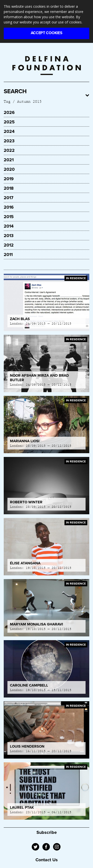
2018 (9, 188)
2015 (9, 217)
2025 (9, 122)
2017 (9, 198)
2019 (9, 179)
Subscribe (47, 832)
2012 (9, 245)
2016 (9, 207)
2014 (9, 226)
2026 (9, 112)
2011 (8, 255)
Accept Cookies (47, 33)
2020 (9, 169)
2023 (9, 141)
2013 (9, 236)
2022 (9, 150)
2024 (9, 131)
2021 (9, 160)
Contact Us (47, 860)
